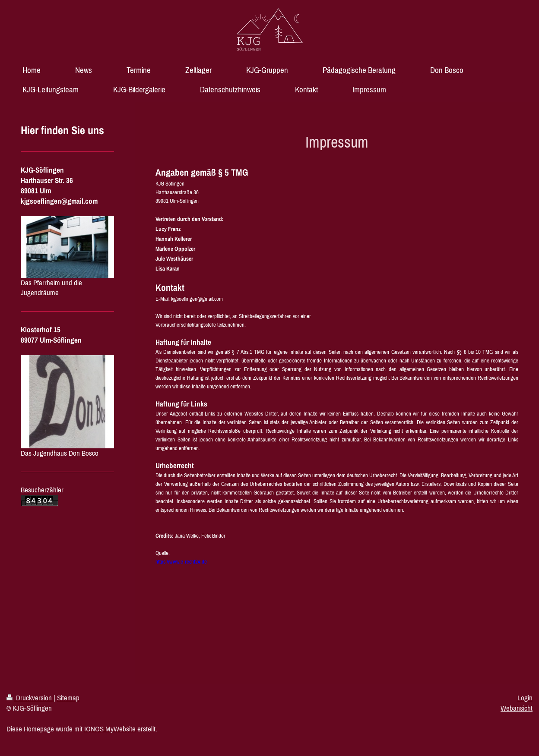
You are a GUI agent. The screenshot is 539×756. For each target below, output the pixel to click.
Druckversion (30, 698)
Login (525, 698)
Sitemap (68, 698)
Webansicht (517, 708)
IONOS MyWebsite (110, 729)
